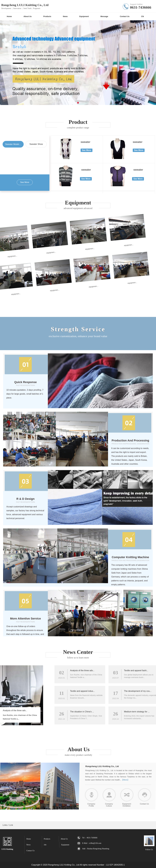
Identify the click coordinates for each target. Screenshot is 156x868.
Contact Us (30, 851)
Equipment (65, 845)
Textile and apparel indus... (142, 691)
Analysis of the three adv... (142, 670)
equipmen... (12, 284)
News (28, 845)
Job (45, 845)
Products (47, 839)
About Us (64, 839)
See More (25, 294)
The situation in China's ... (141, 712)
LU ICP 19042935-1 (116, 865)
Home (29, 839)
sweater (85, 254)
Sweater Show (36, 256)
